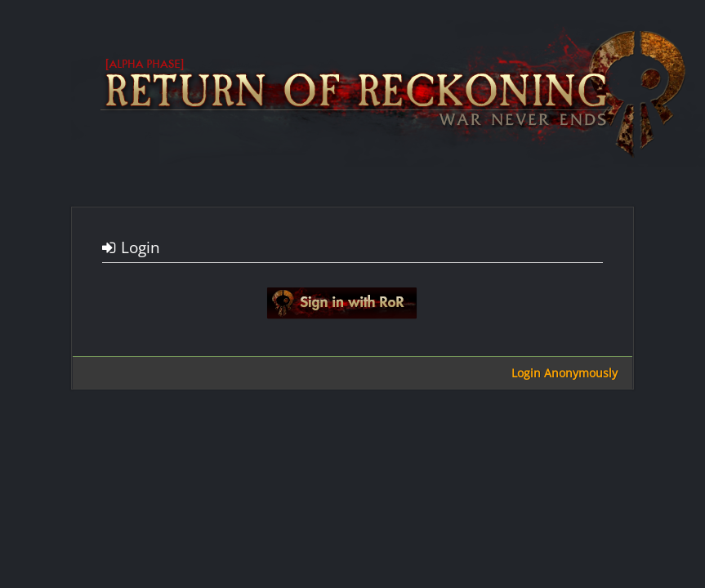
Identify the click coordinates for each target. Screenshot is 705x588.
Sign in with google (342, 303)
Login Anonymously (564, 373)
